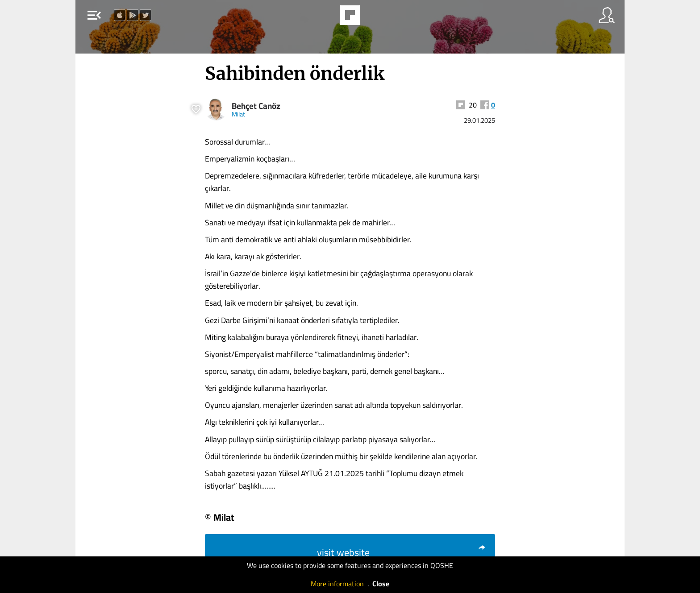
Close (381, 584)
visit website (402, 552)
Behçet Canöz (256, 106)
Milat (238, 114)
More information (337, 584)
